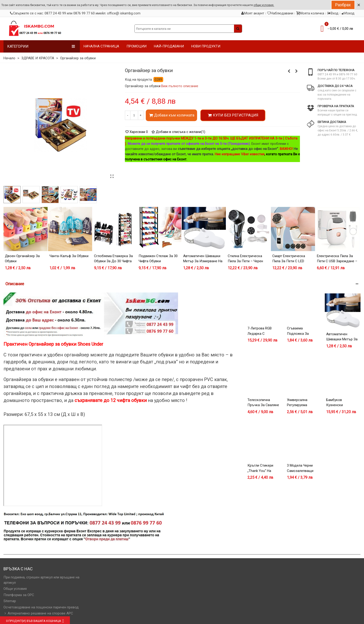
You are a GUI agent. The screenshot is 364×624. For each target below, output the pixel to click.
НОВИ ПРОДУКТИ (206, 46)
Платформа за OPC (19, 595)
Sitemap (10, 601)
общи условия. (264, 5)
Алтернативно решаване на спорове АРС (38, 613)
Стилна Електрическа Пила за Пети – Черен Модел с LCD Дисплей (246, 261)
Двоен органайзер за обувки (22, 259)
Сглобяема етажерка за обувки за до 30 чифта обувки (113, 261)
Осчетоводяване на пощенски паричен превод (41, 607)
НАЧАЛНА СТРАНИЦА (101, 46)
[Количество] (134, 115)
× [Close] (359, 5)
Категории (41, 46)
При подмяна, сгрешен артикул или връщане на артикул (41, 580)
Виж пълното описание (180, 86)
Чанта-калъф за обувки (69, 256)
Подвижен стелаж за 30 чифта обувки (158, 259)
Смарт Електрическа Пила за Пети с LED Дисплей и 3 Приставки (291, 261)
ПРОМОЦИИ (136, 46)
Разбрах (343, 5)
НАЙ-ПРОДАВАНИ (169, 46)
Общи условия (15, 589)
